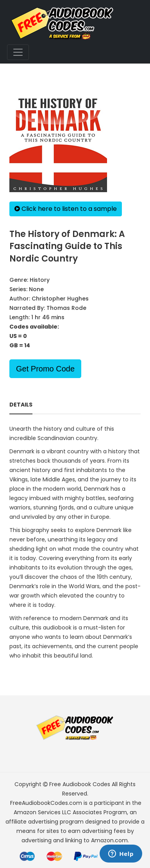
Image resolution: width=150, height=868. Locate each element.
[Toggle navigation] (18, 52)
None (36, 289)
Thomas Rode (66, 308)
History (40, 280)
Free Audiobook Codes (80, 784)
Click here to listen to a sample (66, 209)
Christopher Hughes (60, 299)
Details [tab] (21, 405)
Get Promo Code (45, 369)
